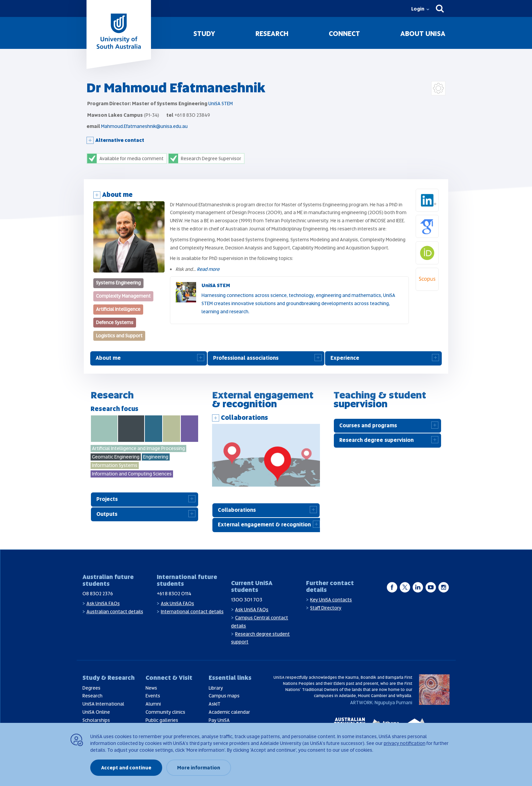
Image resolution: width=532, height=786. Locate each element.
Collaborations (244, 418)
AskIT (215, 704)
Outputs (107, 514)
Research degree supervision (376, 440)
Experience (345, 358)
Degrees (91, 688)
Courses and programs (368, 426)
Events (153, 696)
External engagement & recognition (264, 525)
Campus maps (224, 696)
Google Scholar (439, 219)
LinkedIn (439, 193)
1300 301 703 (247, 600)
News (151, 688)
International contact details (192, 612)
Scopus (439, 272)
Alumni (153, 704)
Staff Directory (326, 608)
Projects (107, 499)
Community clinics (165, 712)
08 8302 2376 (98, 594)
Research (272, 34)
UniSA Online (96, 712)
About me (117, 195)
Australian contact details (115, 612)
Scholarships (96, 720)
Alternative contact (120, 140)
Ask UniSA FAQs (103, 603)
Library (216, 688)
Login (418, 9)
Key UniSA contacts (331, 600)
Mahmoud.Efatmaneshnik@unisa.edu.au (144, 126)
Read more (208, 269)
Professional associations (246, 358)
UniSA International (103, 704)
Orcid (439, 245)
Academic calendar (229, 712)
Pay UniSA (219, 720)
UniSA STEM (221, 104)
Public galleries (162, 720)
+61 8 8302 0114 (174, 594)
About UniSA (423, 34)
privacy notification (405, 743)
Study (204, 34)
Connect (344, 34)
